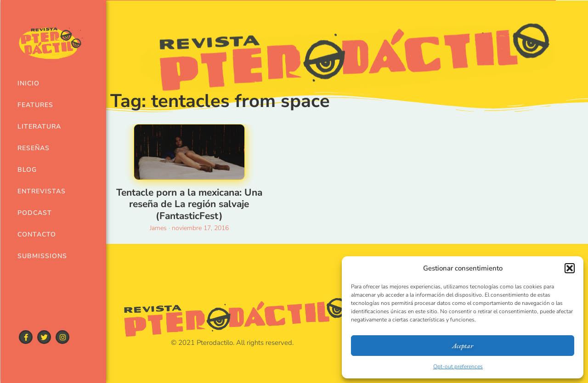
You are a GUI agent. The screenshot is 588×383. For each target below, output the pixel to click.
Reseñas (34, 148)
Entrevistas (38, 191)
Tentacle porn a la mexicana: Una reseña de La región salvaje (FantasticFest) (189, 204)
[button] (570, 268)
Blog (27, 170)
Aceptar (463, 346)
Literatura (38, 127)
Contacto (37, 234)
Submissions (38, 256)
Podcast (35, 213)
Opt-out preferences (458, 366)
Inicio (28, 83)
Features (35, 105)
